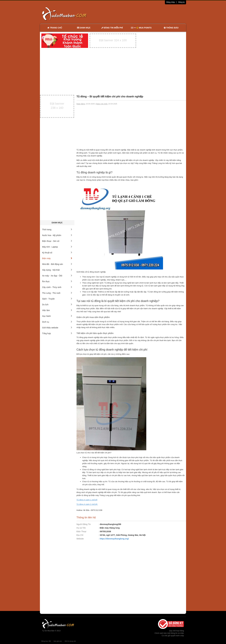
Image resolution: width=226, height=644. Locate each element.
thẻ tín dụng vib (70, 641)
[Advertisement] (143, 14)
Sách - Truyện (57, 299)
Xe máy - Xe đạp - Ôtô (57, 276)
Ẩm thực (57, 281)
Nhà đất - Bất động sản (57, 264)
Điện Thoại (81, 531)
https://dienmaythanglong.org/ (114, 539)
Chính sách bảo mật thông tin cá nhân (169, 633)
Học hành (57, 316)
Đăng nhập (171, 2)
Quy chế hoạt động (177, 631)
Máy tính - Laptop (57, 247)
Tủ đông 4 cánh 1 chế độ (87, 500)
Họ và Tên (81, 528)
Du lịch (57, 305)
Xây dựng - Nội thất (57, 270)
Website (80, 539)
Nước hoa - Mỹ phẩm (57, 235)
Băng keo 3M (46, 641)
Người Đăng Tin (84, 524)
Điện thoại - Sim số (57, 241)
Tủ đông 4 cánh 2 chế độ (87, 504)
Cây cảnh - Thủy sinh (57, 287)
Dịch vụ (57, 322)
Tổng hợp (57, 333)
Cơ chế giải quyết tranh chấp (173, 636)
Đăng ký (181, 2)
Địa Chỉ (80, 535)
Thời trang (57, 230)
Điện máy (57, 258)
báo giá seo (58, 641)
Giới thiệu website (57, 328)
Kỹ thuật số (57, 253)
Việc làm (57, 310)
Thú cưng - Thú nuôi (57, 293)
